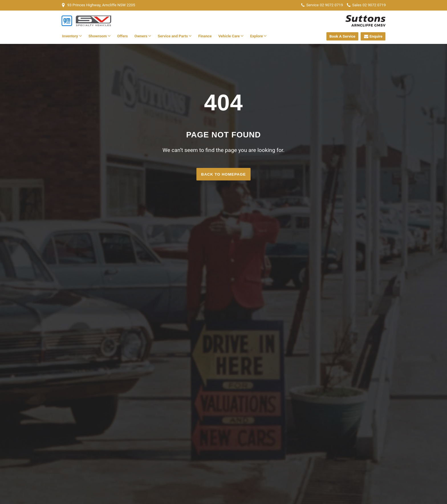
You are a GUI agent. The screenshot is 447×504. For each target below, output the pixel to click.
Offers (122, 36)
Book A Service (343, 36)
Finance (205, 36)
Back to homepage (224, 174)
